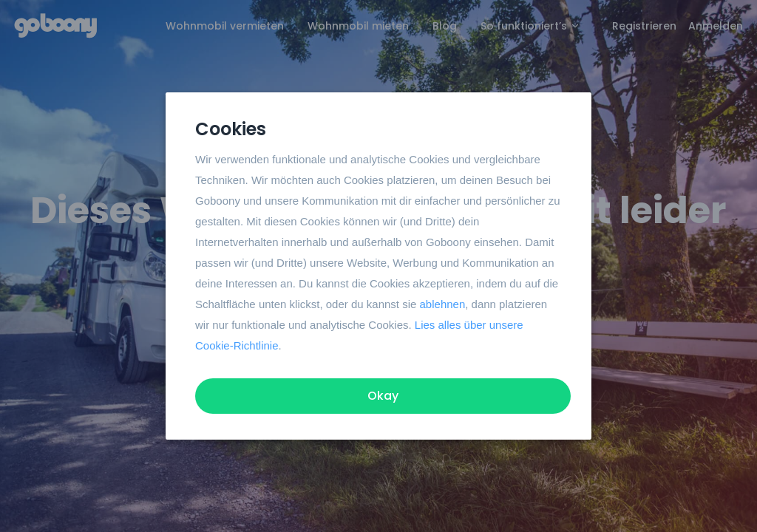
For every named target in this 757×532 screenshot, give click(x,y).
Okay (383, 396)
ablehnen (443, 304)
